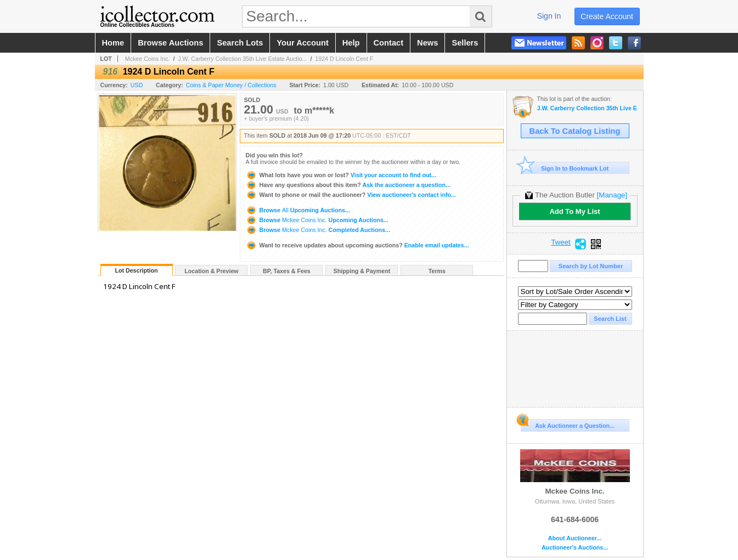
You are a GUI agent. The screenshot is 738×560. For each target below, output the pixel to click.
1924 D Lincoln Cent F (344, 59)
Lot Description (136, 270)
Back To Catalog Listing (575, 131)
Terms (437, 271)
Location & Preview (211, 271)
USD (137, 85)
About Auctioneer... (575, 538)
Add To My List (574, 211)
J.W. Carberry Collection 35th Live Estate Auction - (587, 108)
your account (302, 43)
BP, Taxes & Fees (287, 271)
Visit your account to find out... (341, 175)
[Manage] (612, 195)
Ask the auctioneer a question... (348, 185)
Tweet (561, 242)
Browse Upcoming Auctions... (298, 210)
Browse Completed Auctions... (318, 230)
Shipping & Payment (362, 271)
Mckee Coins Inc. (148, 59)
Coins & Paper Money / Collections (231, 85)
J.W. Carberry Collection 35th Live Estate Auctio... (242, 59)
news (427, 43)
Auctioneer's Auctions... (575, 548)
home (113, 43)
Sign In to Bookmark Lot (565, 168)
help (351, 43)
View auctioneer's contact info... (351, 195)
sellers (465, 43)
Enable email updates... (357, 245)
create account (607, 16)
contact (389, 43)
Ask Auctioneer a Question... (568, 424)
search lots (240, 43)
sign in (549, 16)
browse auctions (170, 43)
